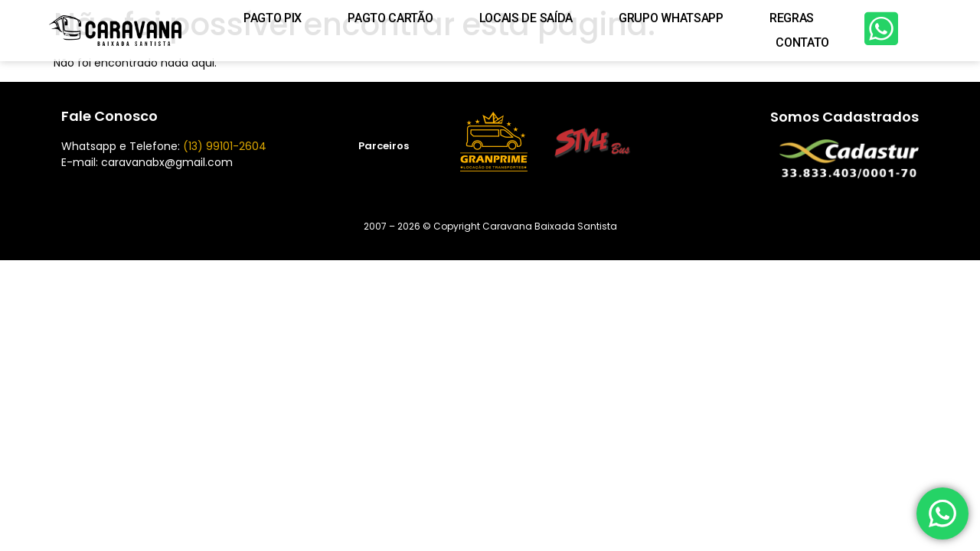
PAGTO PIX (273, 18)
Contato (802, 42)
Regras (792, 18)
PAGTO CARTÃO (390, 18)
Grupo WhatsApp (671, 18)
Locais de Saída (526, 18)
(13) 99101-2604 (225, 146)
